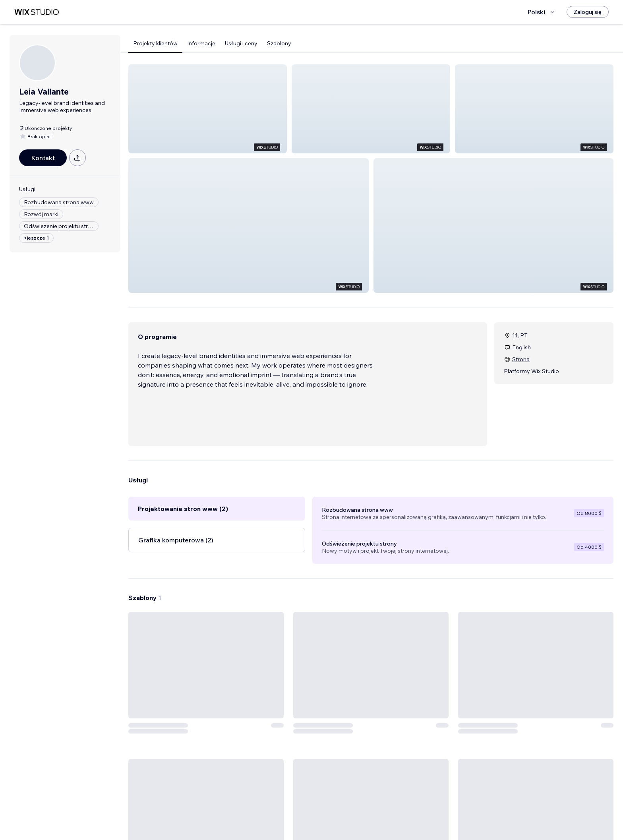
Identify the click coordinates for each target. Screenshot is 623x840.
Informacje (201, 43)
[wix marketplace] (37, 12)
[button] (208, 109)
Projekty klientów (155, 43)
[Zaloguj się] (588, 12)
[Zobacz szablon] (206, 715)
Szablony (279, 43)
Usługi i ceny (241, 43)
